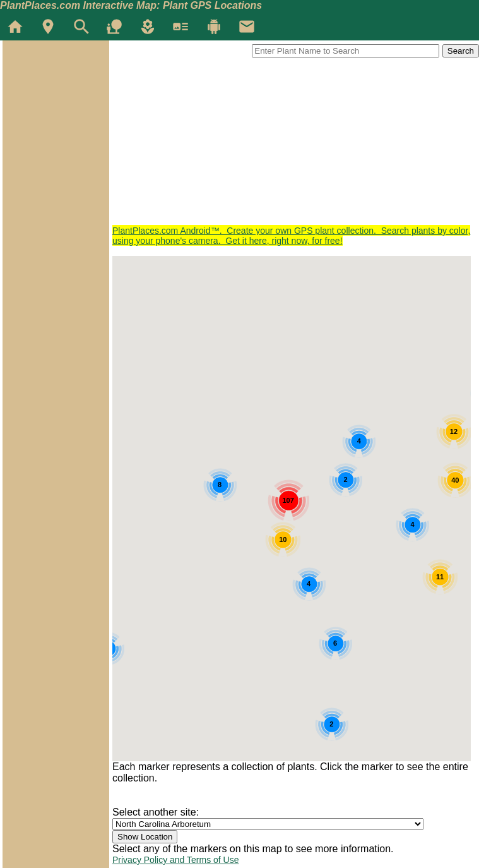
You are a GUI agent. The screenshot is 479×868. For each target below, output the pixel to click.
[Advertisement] (296, 137)
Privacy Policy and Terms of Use (175, 860)
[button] (401, 413)
